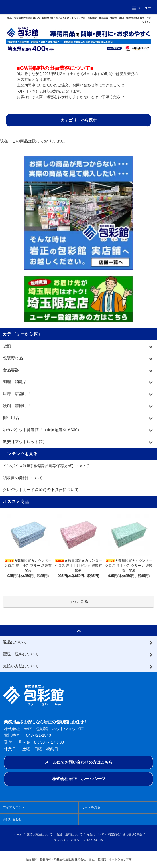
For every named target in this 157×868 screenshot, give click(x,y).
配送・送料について (70, 834)
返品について (95, 834)
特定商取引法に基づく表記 (125, 834)
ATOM (99, 840)
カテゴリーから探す (79, 120)
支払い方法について (40, 834)
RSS (90, 840)
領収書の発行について (23, 478)
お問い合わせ (12, 819)
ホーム (18, 834)
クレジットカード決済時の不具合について (41, 490)
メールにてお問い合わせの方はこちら (79, 762)
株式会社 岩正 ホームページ (79, 779)
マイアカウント (14, 807)
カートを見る (91, 807)
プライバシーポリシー (68, 840)
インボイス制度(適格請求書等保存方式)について (46, 466)
